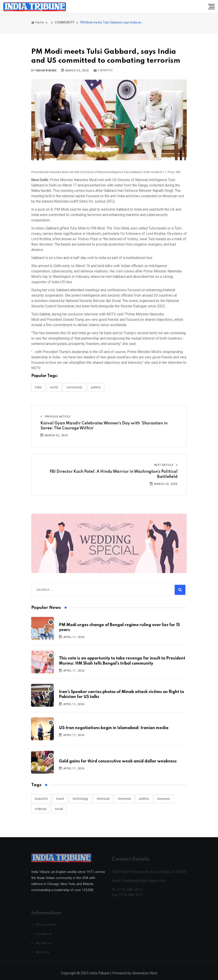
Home (38, 22)
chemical (103, 799)
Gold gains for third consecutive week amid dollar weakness (118, 761)
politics (144, 799)
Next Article (166, 465)
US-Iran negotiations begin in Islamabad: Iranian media (114, 728)
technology (80, 799)
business (164, 799)
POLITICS (96, 387)
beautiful (41, 799)
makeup (41, 809)
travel (60, 799)
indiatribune (46, 71)
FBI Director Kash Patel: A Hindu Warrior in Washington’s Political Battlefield (114, 474)
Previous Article (55, 417)
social (59, 809)
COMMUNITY (65, 22)
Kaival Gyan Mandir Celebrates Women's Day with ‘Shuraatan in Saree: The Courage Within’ (104, 426)
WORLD (54, 387)
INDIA (38, 387)
